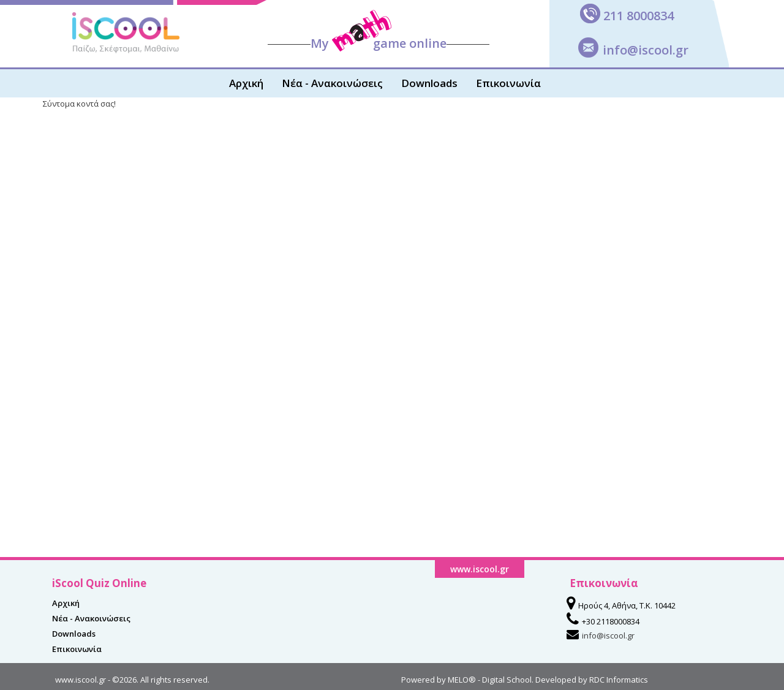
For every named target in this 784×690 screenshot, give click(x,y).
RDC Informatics (619, 680)
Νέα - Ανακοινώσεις (332, 83)
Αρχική (246, 83)
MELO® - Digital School (490, 680)
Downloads (429, 83)
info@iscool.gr (646, 50)
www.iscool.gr (81, 680)
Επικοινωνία (508, 83)
